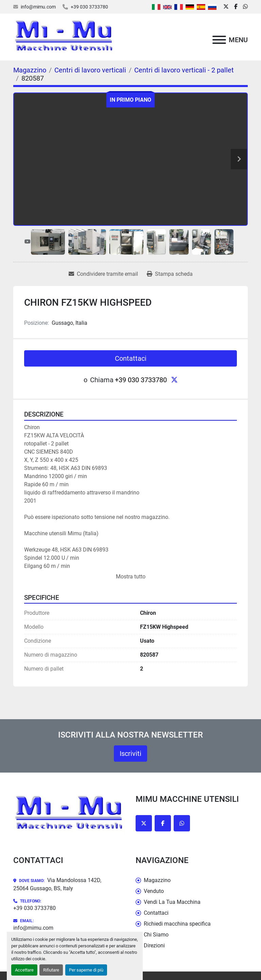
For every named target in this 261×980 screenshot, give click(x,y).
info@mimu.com (38, 7)
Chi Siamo (156, 935)
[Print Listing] (170, 274)
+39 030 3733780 (89, 7)
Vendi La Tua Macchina (172, 902)
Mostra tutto (131, 577)
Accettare (24, 970)
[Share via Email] (103, 274)
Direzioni (154, 945)
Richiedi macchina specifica (177, 924)
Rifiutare (51, 970)
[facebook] (236, 7)
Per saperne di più (86, 970)
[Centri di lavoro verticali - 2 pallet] (184, 70)
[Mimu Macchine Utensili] (69, 814)
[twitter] (226, 7)
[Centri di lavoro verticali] (90, 70)
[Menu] (219, 40)
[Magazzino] (30, 70)
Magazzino (157, 880)
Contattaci (131, 358)
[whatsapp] (245, 7)
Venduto (154, 891)
